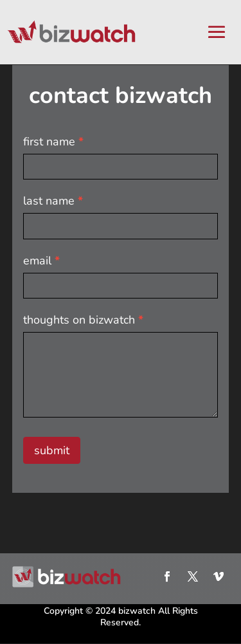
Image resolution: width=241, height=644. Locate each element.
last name (53, 201)
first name (53, 142)
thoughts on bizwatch (83, 320)
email (41, 261)
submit (52, 450)
